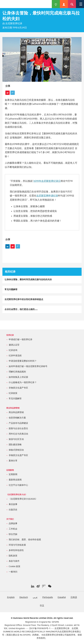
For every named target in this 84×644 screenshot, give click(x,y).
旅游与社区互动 (16, 439)
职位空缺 (13, 534)
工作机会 (13, 529)
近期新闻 (13, 474)
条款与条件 (14, 561)
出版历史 (13, 510)
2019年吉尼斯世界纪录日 (47, 181)
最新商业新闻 (15, 480)
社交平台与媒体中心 (18, 485)
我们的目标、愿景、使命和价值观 (25, 540)
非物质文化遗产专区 (18, 388)
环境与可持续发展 (17, 545)
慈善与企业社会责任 (18, 428)
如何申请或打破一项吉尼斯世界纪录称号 (28, 366)
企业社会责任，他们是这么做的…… (21, 309)
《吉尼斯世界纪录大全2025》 (23, 499)
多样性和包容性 (16, 550)
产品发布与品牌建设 (18, 423)
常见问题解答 (11, 289)
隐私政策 (13, 556)
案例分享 (13, 461)
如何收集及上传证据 (18, 377)
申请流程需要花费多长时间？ (23, 361)
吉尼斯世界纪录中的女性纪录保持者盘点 (24, 299)
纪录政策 (13, 393)
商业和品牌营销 (16, 412)
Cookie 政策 (14, 566)
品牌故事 (13, 523)
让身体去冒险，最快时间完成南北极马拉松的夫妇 (28, 280)
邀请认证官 (14, 345)
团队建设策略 (15, 445)
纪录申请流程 (15, 356)
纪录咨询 (13, 350)
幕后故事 (13, 504)
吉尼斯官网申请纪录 (47, 196)
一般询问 (13, 572)
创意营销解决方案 (17, 418)
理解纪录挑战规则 (17, 372)
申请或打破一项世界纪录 (21, 340)
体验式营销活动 (16, 450)
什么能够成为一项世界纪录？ (23, 382)
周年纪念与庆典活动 (18, 434)
